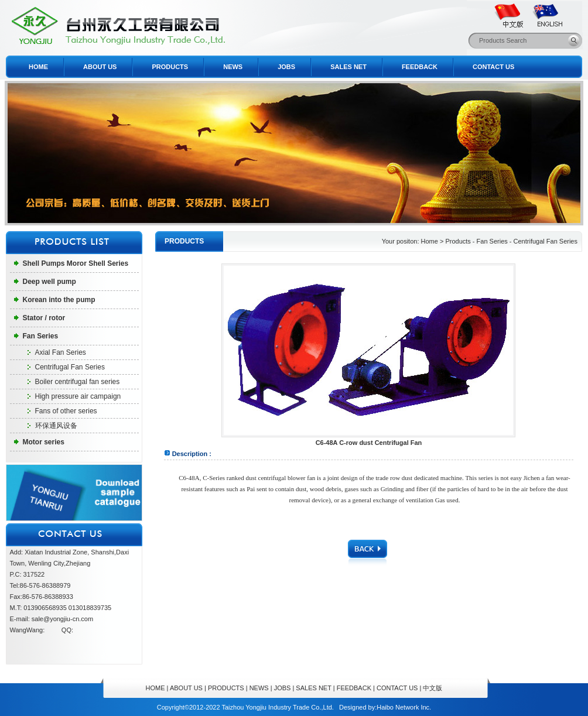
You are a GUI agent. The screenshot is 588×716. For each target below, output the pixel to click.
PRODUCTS (170, 67)
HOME (38, 67)
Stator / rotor (44, 318)
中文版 (433, 688)
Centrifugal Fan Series (70, 367)
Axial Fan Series (61, 352)
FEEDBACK (420, 67)
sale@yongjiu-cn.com (62, 619)
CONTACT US (493, 67)
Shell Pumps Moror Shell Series (76, 263)
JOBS (286, 67)
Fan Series (41, 336)
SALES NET (348, 67)
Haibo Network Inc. (404, 707)
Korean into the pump (59, 300)
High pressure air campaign (78, 396)
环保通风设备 (56, 426)
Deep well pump (49, 282)
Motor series (44, 442)
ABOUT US (100, 67)
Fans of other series (66, 411)
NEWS (233, 67)
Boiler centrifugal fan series (78, 382)
